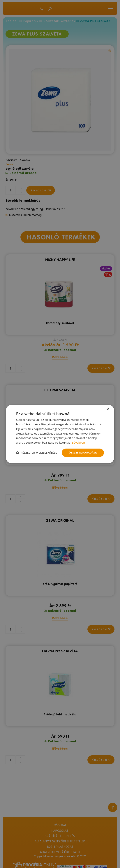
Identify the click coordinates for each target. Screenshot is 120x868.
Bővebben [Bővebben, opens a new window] (78, 442)
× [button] (108, 409)
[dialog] (60, 434)
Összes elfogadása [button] (83, 452)
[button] (37, 453)
